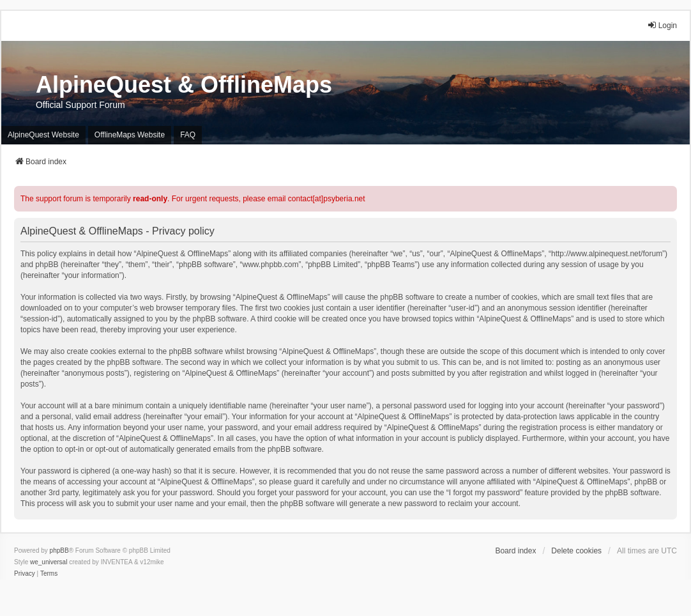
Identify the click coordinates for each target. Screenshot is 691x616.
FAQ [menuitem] (188, 135)
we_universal (49, 562)
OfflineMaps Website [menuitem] (130, 135)
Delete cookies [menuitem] (576, 551)
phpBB (59, 551)
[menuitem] (25, 574)
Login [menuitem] (662, 25)
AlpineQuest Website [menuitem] (43, 135)
